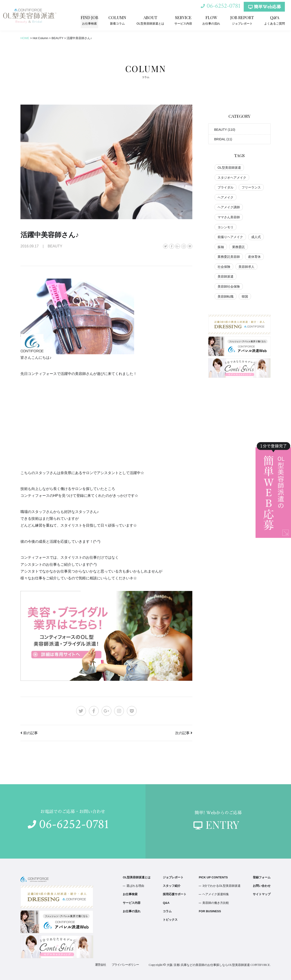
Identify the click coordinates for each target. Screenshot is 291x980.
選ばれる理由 (135, 886)
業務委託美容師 (229, 257)
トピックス (170, 920)
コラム (167, 911)
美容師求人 (246, 267)
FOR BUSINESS (210, 911)
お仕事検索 (90, 20)
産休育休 (254, 257)
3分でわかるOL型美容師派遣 (221, 886)
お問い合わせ (262, 886)
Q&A (166, 903)
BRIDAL (220, 139)
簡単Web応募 (265, 7)
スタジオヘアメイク (232, 178)
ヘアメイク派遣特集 (216, 894)
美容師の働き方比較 (216, 903)
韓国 (245, 297)
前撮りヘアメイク (230, 237)
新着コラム (118, 20)
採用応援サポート (175, 894)
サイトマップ (262, 894)
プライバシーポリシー (125, 965)
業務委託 (238, 247)
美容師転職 (226, 297)
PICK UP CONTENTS (213, 877)
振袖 (221, 247)
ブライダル (226, 187)
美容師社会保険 (229, 286)
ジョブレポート (242, 20)
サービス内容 (183, 20)
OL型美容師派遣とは (150, 20)
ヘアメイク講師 (229, 207)
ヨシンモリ (226, 227)
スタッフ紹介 (172, 886)
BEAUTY (221, 130)
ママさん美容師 (229, 217)
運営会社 (100, 965)
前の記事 (30, 733)
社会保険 (224, 267)
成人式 (256, 237)
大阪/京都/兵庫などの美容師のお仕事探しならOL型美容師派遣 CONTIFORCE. (219, 965)
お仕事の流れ (211, 20)
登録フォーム (262, 877)
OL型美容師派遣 (229, 168)
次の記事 (182, 733)
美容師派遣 (226, 276)
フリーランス (251, 187)
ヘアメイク (226, 197)
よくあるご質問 (275, 20)
